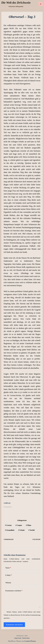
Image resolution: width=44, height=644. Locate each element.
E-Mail (9, 575)
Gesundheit (10, 530)
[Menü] (41, 4)
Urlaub (21, 530)
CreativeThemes (30, 641)
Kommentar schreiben (14, 591)
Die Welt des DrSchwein (16, 3)
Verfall (32, 530)
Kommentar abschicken (14, 625)
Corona (8, 525)
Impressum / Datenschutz (22, 638)
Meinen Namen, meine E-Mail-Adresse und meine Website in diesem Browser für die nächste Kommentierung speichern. (22, 615)
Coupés (19, 525)
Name (8, 568)
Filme (29, 525)
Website (8, 583)
